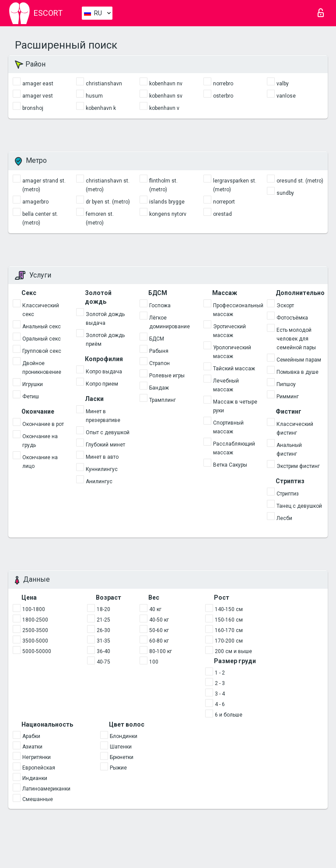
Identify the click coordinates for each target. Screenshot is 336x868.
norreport (224, 202)
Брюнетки (122, 757)
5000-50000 (37, 651)
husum (94, 96)
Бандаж (159, 388)
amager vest (38, 96)
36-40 (103, 651)
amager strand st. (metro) (44, 185)
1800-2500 (35, 620)
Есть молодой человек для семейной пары (296, 339)
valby (283, 84)
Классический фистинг (295, 429)
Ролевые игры (167, 376)
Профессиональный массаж (236, 310)
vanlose (286, 96)
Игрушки (33, 384)
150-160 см (229, 620)
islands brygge (167, 202)
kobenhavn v (164, 108)
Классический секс (41, 310)
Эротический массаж (229, 331)
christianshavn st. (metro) (108, 185)
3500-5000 (35, 641)
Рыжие (118, 768)
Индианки (35, 778)
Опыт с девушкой (108, 432)
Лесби (284, 518)
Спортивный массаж (228, 427)
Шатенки (121, 747)
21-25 (103, 620)
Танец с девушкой (299, 506)
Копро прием (102, 384)
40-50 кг (159, 620)
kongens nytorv (168, 214)
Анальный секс (42, 327)
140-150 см (229, 609)
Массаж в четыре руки (235, 406)
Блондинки (124, 736)
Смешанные (38, 799)
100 (154, 662)
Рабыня (159, 351)
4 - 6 (220, 704)
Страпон (159, 363)
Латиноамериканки (46, 789)
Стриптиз (288, 494)
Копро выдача (104, 372)
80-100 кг (161, 651)
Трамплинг (163, 400)
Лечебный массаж (226, 385)
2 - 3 (220, 683)
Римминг (288, 397)
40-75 (103, 662)
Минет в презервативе (103, 416)
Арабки (31, 736)
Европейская (39, 768)
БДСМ (157, 339)
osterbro (223, 96)
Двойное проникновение (42, 368)
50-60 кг (159, 630)
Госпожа (160, 306)
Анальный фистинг (289, 450)
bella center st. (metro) (40, 218)
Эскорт (285, 306)
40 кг (155, 609)
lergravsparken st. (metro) (235, 185)
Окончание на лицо (40, 462)
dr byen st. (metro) (108, 202)
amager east (38, 84)
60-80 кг (159, 641)
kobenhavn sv (166, 96)
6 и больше (229, 715)
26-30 (103, 630)
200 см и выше (233, 651)
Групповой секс (42, 351)
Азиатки (32, 747)
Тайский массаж (234, 369)
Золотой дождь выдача (105, 319)
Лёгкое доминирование (170, 322)
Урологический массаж (232, 352)
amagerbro (35, 202)
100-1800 (34, 609)
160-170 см (229, 630)
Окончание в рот (43, 424)
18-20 (103, 609)
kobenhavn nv (166, 84)
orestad (222, 214)
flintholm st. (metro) (163, 185)
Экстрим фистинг (298, 466)
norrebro (223, 84)
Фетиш (31, 397)
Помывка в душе (297, 372)
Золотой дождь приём (105, 340)
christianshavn (104, 84)
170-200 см (229, 641)
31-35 (103, 641)
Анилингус (99, 481)
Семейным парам (299, 360)
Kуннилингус (102, 469)
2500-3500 (35, 630)
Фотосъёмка (292, 318)
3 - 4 (220, 694)
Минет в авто (102, 457)
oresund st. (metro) (300, 181)
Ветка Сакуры (230, 465)
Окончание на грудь (40, 441)
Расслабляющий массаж (234, 448)
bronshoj (33, 108)
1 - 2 (220, 673)
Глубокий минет (105, 445)
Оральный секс (42, 339)
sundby (285, 193)
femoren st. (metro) (100, 218)
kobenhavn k (101, 108)
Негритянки (37, 757)
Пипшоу (286, 384)
